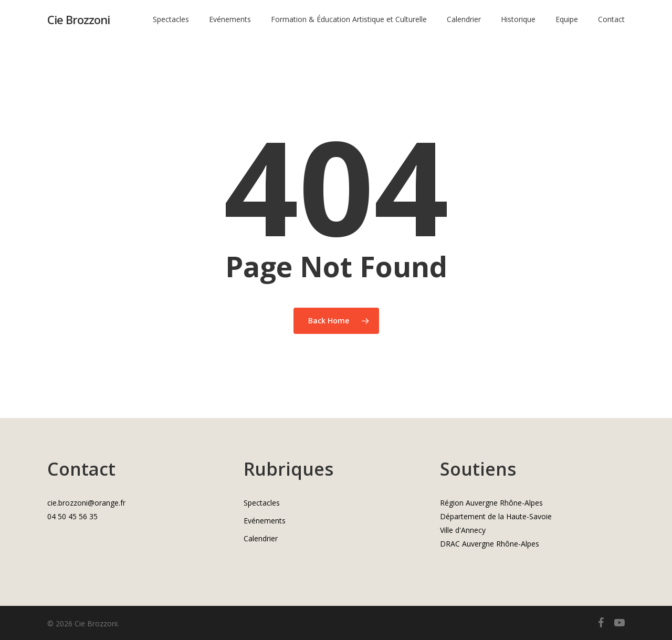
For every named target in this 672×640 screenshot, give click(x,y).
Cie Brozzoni (78, 20)
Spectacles (262, 503)
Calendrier (261, 538)
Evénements (265, 521)
